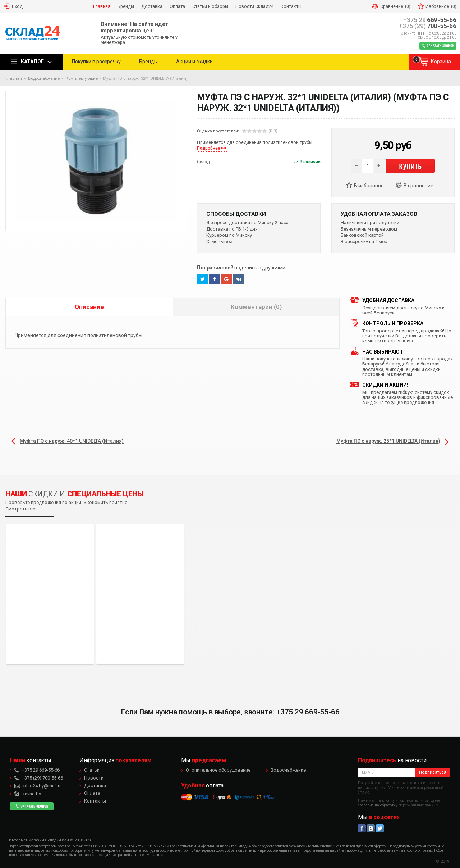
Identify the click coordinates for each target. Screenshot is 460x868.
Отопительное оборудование (218, 770)
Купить (410, 166)
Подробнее (209, 148)
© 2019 (443, 861)
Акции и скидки (194, 62)
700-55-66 (428, 26)
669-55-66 (430, 20)
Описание (89, 307)
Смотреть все (21, 509)
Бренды (148, 62)
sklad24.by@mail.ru (38, 786)
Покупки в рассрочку (96, 62)
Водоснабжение (288, 770)
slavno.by (28, 794)
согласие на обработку (378, 805)
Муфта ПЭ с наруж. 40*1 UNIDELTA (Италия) (72, 441)
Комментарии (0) (256, 307)
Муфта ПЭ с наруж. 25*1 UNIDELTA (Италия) (388, 441)
